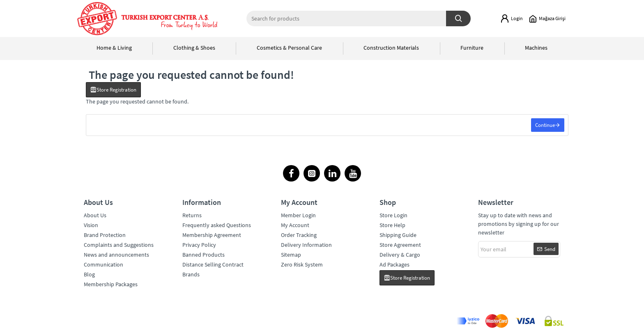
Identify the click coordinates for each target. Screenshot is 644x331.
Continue (545, 125)
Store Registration (116, 90)
